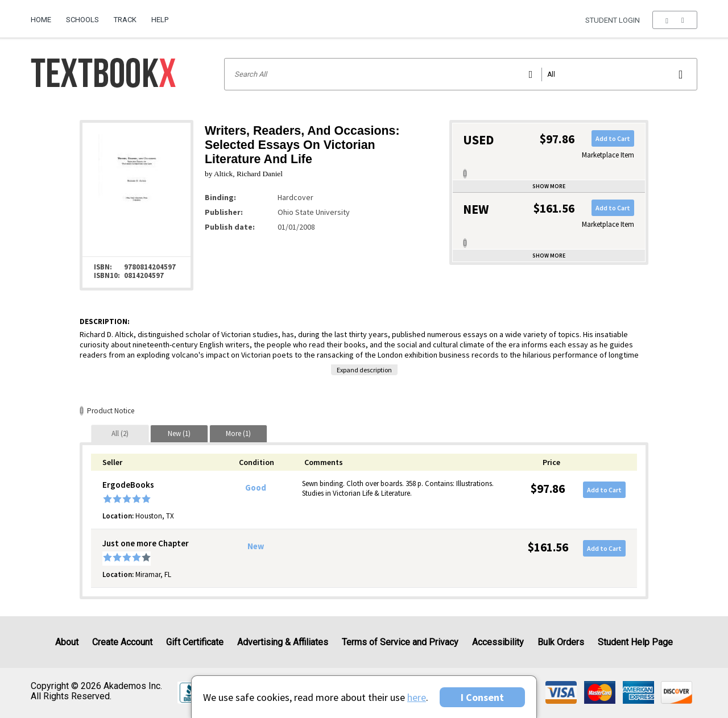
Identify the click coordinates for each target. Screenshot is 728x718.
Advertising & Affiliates (283, 642)
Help (160, 20)
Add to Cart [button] (613, 138)
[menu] (675, 20)
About (67, 642)
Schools (82, 20)
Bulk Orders (561, 642)
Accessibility (498, 642)
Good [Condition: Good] (256, 488)
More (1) (238, 433)
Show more (549, 186)
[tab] (120, 433)
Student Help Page (635, 642)
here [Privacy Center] (417, 697)
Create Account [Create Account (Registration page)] (122, 642)
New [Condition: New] (256, 546)
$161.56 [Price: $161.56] (548, 547)
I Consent (482, 697)
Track (125, 20)
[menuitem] (45, 15)
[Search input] (461, 74)
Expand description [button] (364, 370)
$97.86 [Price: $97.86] (548, 489)
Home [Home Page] (41, 20)
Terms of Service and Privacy (400, 642)
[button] (675, 20)
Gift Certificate (195, 642)
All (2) (120, 433)
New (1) (179, 433)
